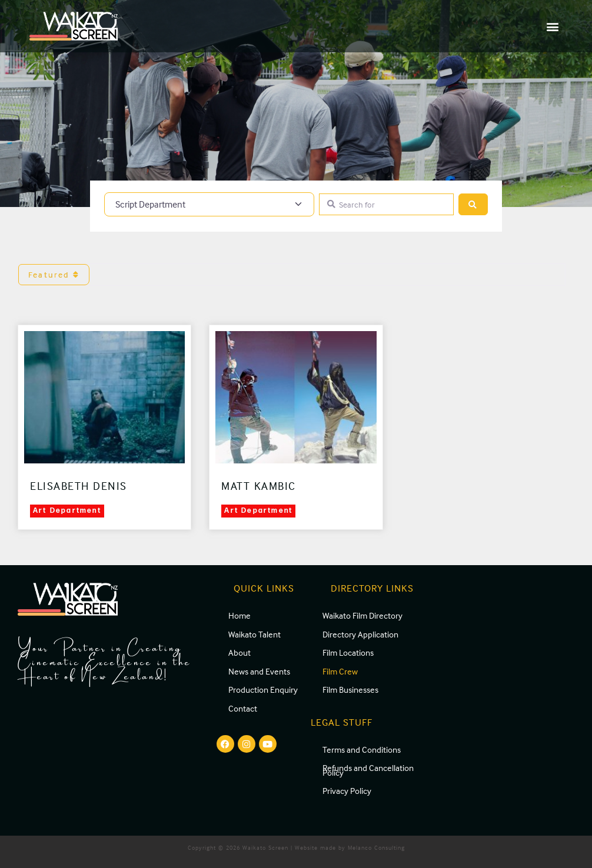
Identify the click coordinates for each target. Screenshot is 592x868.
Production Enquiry (263, 690)
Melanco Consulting (376, 847)
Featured (54, 274)
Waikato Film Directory (362, 615)
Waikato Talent (255, 634)
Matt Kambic (259, 486)
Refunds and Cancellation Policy (368, 770)
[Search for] (386, 204)
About (240, 652)
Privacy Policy (347, 791)
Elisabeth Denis (79, 486)
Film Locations (348, 652)
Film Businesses (350, 690)
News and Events (259, 671)
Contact (243, 708)
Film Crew (340, 671)
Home (240, 615)
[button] (553, 26)
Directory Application (360, 634)
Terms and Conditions (362, 750)
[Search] (473, 204)
